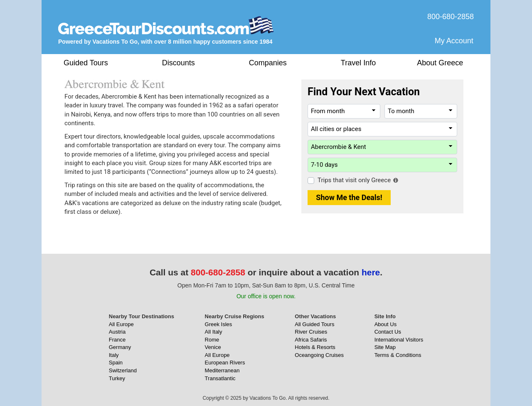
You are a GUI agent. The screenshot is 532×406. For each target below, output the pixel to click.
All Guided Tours (314, 324)
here (371, 272)
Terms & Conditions (398, 355)
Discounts (179, 63)
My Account (454, 41)
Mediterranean (222, 370)
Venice (213, 347)
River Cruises (311, 332)
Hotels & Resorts (315, 347)
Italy (114, 355)
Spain (116, 363)
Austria (117, 332)
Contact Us (388, 332)
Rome (212, 340)
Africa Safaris (311, 340)
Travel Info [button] (358, 63)
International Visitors (399, 340)
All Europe (121, 324)
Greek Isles (219, 324)
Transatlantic (220, 378)
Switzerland (123, 370)
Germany (120, 347)
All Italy (214, 332)
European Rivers (225, 363)
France (117, 340)
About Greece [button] (440, 63)
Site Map (385, 347)
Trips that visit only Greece (354, 180)
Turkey (117, 378)
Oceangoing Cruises (319, 355)
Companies (268, 63)
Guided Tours (86, 63)
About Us (385, 324)
